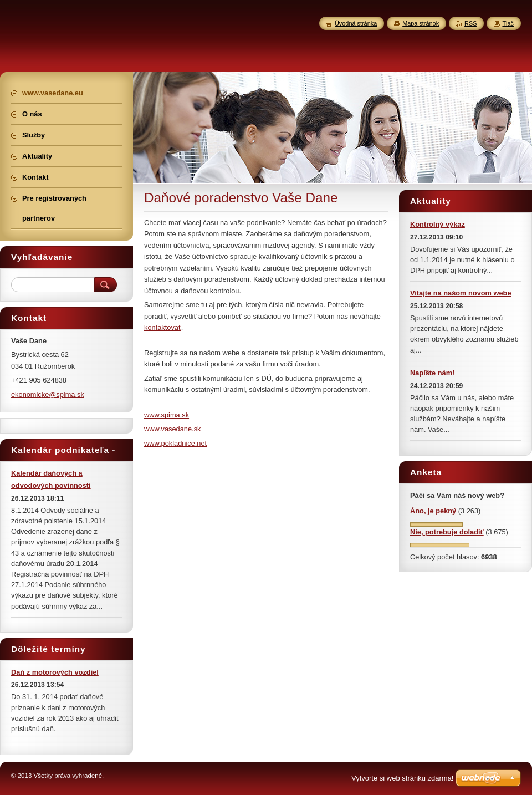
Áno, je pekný (433, 511)
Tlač (508, 23)
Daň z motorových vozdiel (55, 672)
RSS (470, 23)
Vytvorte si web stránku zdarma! (402, 778)
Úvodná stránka (356, 23)
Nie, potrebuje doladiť (447, 532)
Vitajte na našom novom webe (461, 293)
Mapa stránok (421, 23)
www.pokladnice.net (175, 443)
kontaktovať (163, 327)
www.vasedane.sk (172, 429)
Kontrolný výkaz (438, 224)
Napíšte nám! (432, 373)
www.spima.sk (167, 415)
